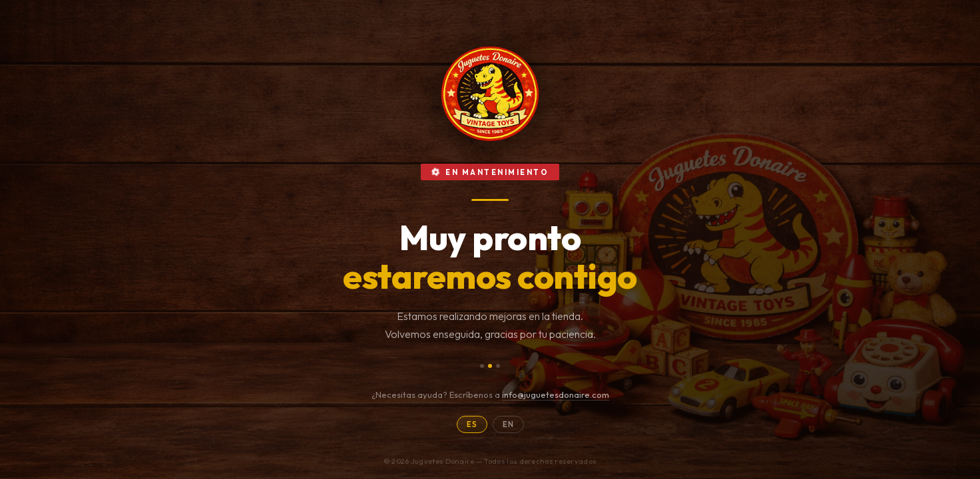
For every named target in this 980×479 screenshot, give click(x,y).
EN (508, 424)
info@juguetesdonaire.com (556, 395)
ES (472, 424)
